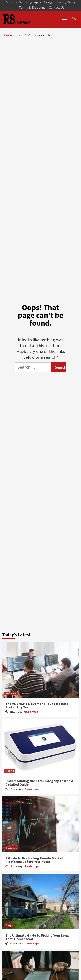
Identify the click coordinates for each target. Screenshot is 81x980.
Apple (38, 2)
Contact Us (57, 7)
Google (49, 2)
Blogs (9, 925)
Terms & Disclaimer (33, 7)
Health (10, 771)
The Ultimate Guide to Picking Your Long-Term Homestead (38, 937)
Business (11, 848)
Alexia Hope (31, 712)
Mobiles (11, 2)
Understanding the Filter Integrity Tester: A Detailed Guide (39, 783)
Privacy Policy (66, 2)
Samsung (25, 2)
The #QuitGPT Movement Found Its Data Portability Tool (37, 705)
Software (11, 693)
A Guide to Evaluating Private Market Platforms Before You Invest (34, 860)
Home (7, 35)
